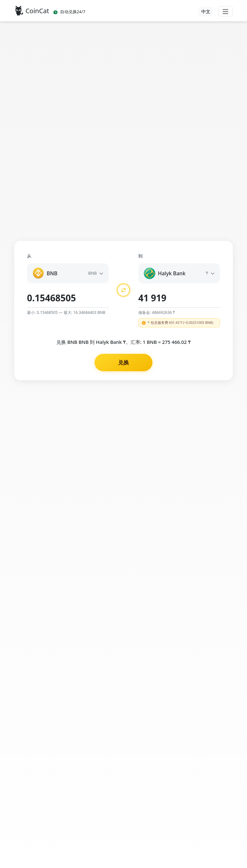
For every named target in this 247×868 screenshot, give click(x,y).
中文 (206, 11)
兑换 (123, 362)
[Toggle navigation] (225, 11)
